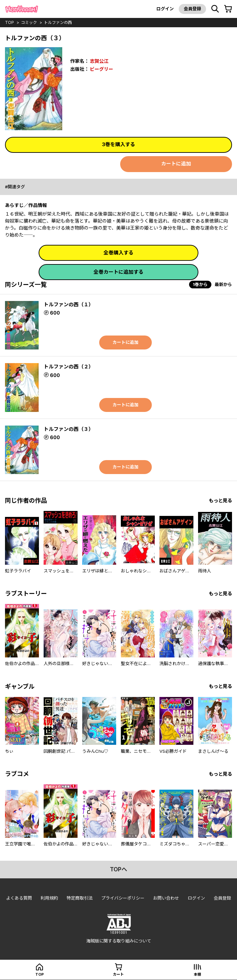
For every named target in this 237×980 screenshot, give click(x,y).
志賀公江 (99, 61)
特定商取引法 (80, 898)
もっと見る (220, 500)
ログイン (165, 9)
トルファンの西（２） (69, 367)
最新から (223, 284)
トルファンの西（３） (69, 429)
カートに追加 (176, 164)
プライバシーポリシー (123, 898)
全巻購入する (118, 253)
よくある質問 (19, 898)
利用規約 (49, 898)
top (9, 22)
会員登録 (192, 9)
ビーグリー (102, 69)
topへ (118, 869)
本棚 (197, 974)
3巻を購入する (118, 144)
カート (118, 974)
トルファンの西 (58, 22)
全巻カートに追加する (118, 272)
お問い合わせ (166, 898)
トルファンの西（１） (69, 304)
